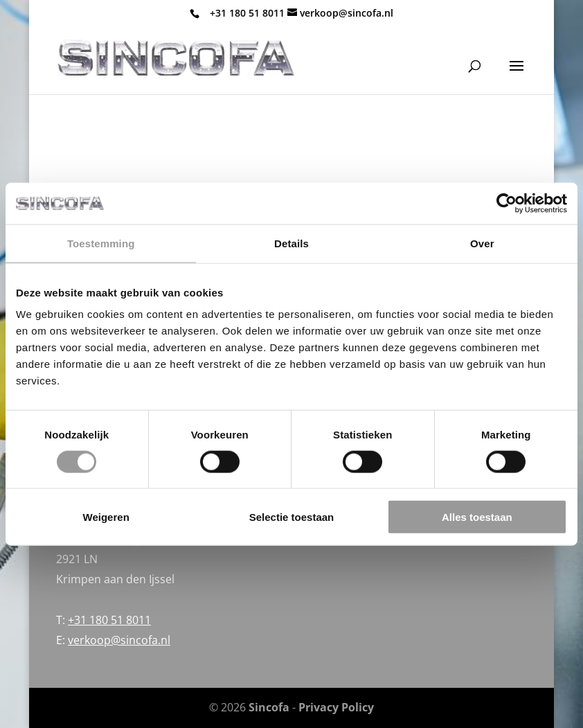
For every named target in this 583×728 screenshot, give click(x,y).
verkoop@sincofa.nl (119, 640)
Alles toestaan (477, 517)
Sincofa (269, 707)
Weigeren (106, 517)
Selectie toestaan (292, 517)
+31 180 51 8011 (247, 13)
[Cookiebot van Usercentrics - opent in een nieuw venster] (506, 203)
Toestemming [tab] (101, 243)
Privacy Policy (336, 707)
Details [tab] (291, 243)
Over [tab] (482, 243)
